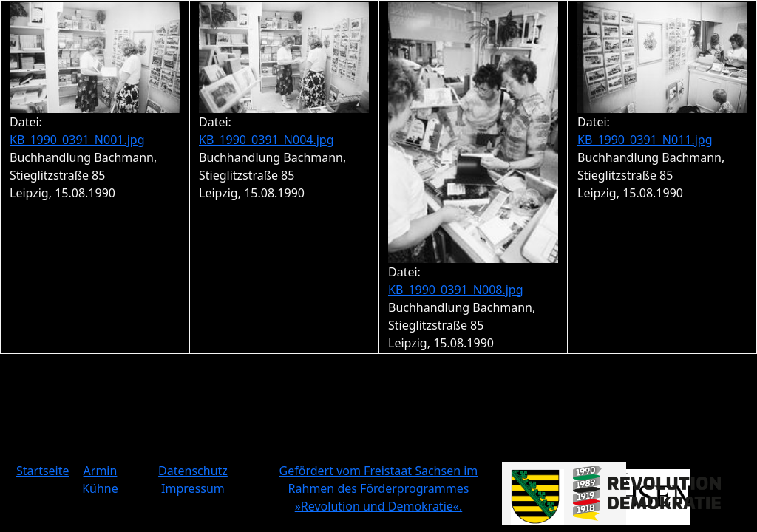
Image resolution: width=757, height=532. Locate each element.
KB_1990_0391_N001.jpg (77, 140)
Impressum (193, 488)
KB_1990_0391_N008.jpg (456, 290)
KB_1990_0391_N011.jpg (645, 140)
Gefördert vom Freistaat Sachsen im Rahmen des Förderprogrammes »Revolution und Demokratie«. (379, 488)
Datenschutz (193, 471)
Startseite (43, 471)
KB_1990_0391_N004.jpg (267, 140)
